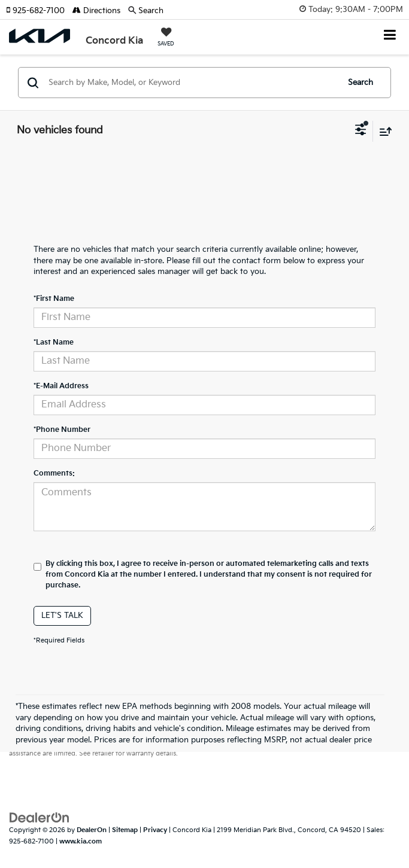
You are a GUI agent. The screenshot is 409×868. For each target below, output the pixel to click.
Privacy (155, 830)
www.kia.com (81, 841)
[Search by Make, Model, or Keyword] (192, 83)
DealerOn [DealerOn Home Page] (92, 830)
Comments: (54, 473)
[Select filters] (361, 131)
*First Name (54, 299)
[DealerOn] (40, 818)
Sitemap (125, 830)
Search (360, 83)
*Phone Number (62, 430)
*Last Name (54, 342)
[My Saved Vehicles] (166, 38)
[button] (39, 11)
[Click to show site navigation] (390, 36)
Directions (96, 11)
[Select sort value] (383, 131)
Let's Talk (62, 616)
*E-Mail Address (61, 386)
